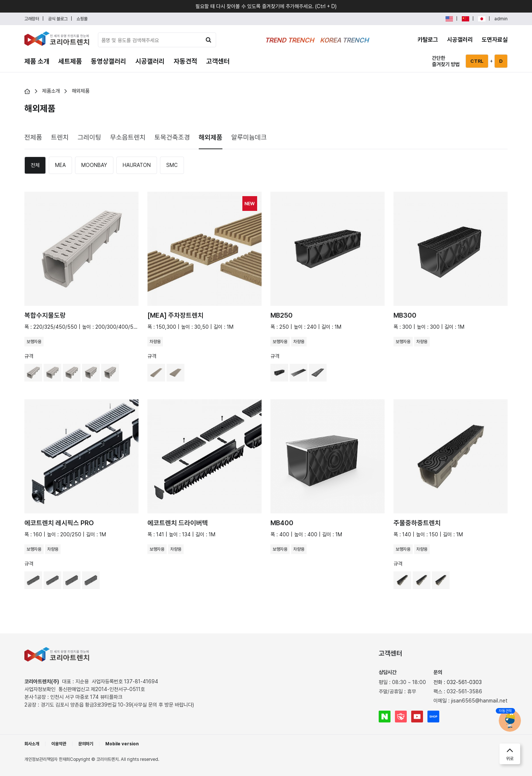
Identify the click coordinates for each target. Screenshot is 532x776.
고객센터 (218, 61)
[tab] (33, 137)
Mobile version (122, 744)
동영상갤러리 (109, 61)
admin (501, 19)
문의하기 (86, 744)
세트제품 (70, 61)
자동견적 (185, 61)
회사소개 (32, 744)
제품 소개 (37, 61)
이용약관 (59, 744)
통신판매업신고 (102, 689)
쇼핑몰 (82, 19)
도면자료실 (495, 40)
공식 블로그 (58, 19)
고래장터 (32, 19)
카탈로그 (428, 40)
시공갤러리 (460, 40)
